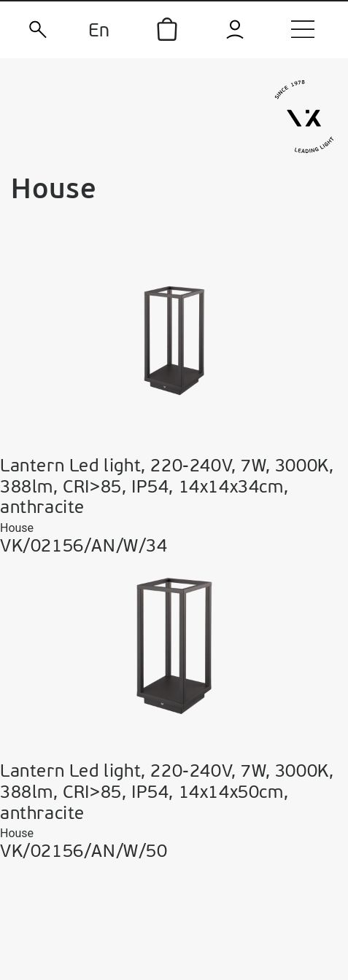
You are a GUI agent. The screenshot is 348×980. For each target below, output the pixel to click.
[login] (235, 30)
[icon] (167, 29)
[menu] (303, 29)
